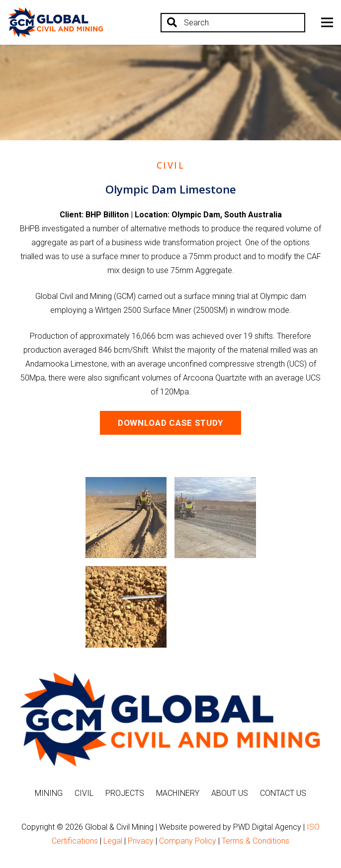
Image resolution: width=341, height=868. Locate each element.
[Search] (233, 23)
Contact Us (283, 793)
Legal (113, 841)
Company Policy (188, 841)
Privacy (141, 841)
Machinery (178, 793)
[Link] (56, 22)
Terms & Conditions (256, 841)
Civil (84, 793)
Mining (49, 793)
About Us (230, 793)
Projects (125, 793)
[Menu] (327, 22)
